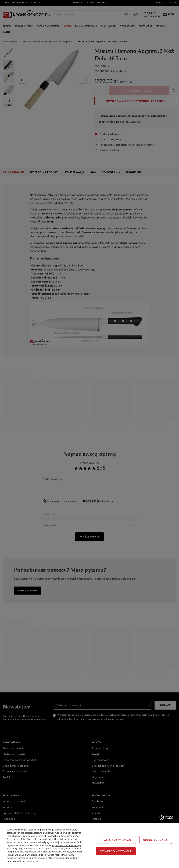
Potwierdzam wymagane (116, 840)
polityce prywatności (31, 842)
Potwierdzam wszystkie (116, 851)
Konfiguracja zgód (156, 840)
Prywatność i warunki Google (67, 845)
